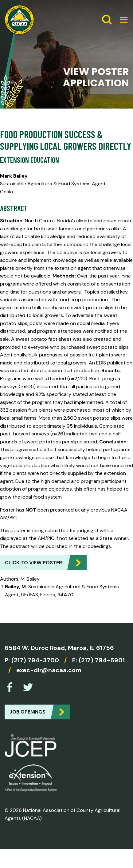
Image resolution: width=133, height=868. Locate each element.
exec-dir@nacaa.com (49, 670)
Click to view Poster (33, 563)
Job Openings (27, 712)
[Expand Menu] (121, 20)
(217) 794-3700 (35, 660)
